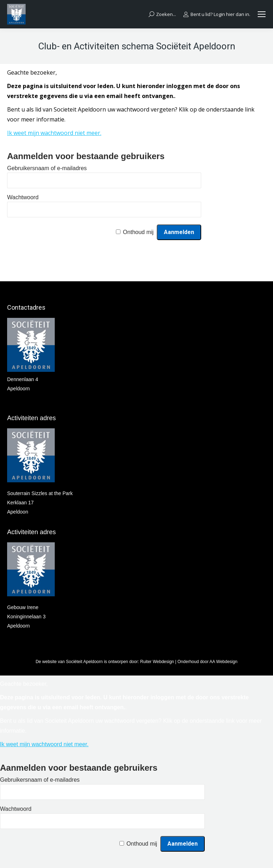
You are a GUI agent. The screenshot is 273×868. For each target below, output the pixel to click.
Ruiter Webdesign (157, 662)
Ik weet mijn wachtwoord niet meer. (54, 133)
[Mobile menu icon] (262, 14)
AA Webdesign (223, 662)
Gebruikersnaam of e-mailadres (47, 168)
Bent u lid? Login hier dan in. (217, 14)
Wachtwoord (23, 197)
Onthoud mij (138, 232)
